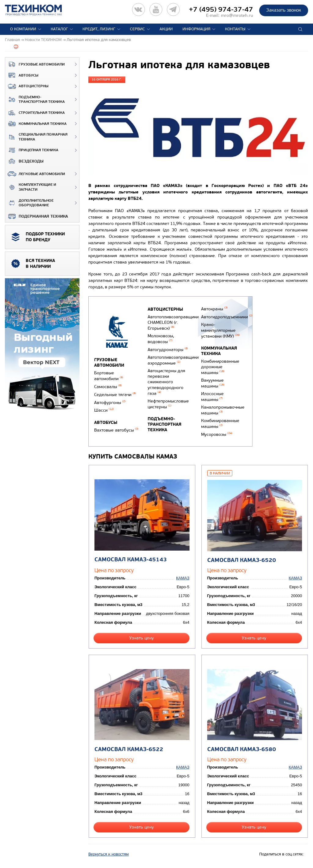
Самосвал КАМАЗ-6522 (129, 749)
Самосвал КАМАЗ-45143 (131, 560)
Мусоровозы (217, 434)
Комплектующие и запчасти (31, 187)
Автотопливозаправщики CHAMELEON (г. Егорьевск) (173, 323)
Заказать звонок (284, 10)
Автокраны (214, 309)
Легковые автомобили (35, 174)
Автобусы (22, 75)
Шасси (104, 410)
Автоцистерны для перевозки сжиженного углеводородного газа (166, 382)
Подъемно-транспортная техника (35, 100)
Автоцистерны (27, 86)
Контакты (235, 29)
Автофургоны (110, 403)
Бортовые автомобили (109, 376)
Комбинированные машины (220, 424)
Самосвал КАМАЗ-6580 (242, 749)
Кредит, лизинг (99, 29)
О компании (23, 29)
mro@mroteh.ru (237, 15)
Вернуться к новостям (109, 854)
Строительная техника (35, 113)
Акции (166, 29)
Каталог (59, 29)
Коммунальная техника (36, 124)
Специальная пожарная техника (36, 137)
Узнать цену (142, 638)
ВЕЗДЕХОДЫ (24, 161)
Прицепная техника (32, 150)
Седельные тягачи (115, 395)
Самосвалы (108, 387)
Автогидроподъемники (227, 317)
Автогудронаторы (168, 350)
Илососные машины (212, 397)
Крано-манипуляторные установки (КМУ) (221, 330)
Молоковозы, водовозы (161, 339)
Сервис (137, 29)
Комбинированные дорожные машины (220, 367)
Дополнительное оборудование (29, 203)
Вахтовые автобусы (116, 430)
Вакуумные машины (213, 383)
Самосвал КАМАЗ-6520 (242, 560)
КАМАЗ (183, 578)
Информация (196, 29)
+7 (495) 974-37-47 (221, 9)
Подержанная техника (37, 216)
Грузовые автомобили (35, 64)
